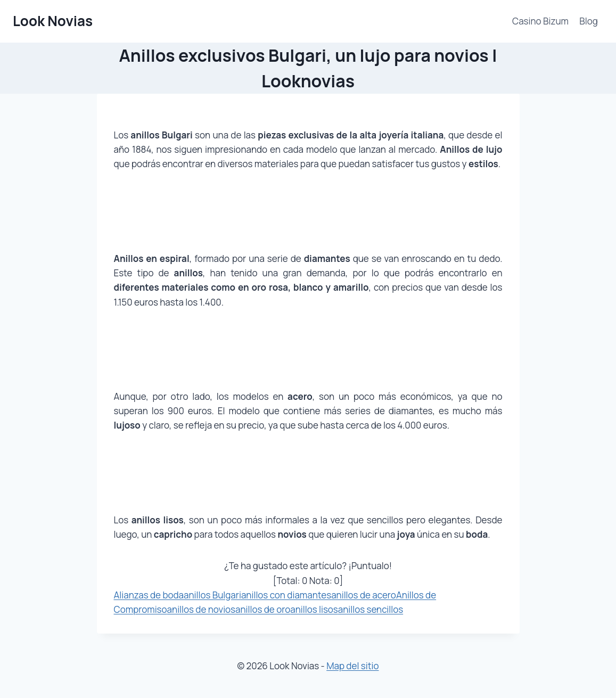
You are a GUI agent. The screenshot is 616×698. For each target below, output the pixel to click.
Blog (589, 21)
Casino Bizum (540, 21)
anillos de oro (263, 609)
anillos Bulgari (212, 595)
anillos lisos (314, 609)
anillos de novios (201, 609)
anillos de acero (364, 595)
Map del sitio (352, 666)
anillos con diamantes (286, 595)
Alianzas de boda (149, 595)
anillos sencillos (371, 609)
